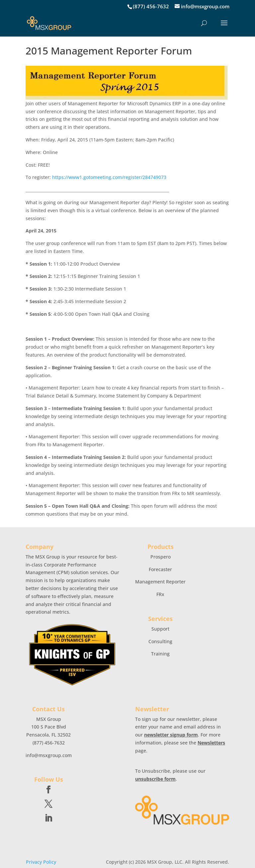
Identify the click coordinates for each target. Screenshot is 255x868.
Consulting (160, 641)
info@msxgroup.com (49, 755)
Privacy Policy (41, 862)
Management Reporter (160, 582)
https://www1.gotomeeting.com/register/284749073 (109, 177)
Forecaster (160, 569)
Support (160, 629)
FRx (160, 594)
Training (160, 654)
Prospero (161, 557)
